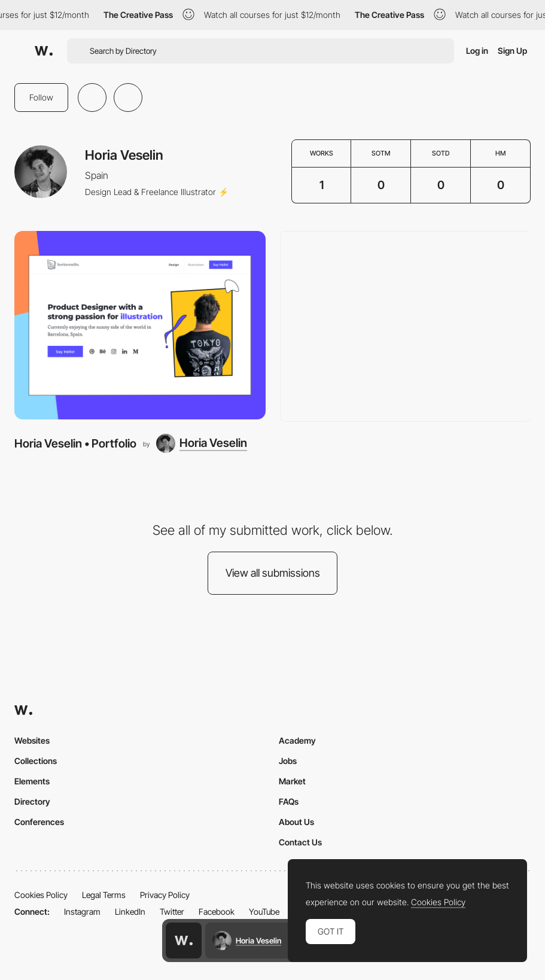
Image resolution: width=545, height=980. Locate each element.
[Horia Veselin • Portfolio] (140, 325)
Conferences (39, 822)
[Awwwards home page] (184, 941)
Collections (36, 761)
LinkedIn (130, 911)
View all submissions (273, 573)
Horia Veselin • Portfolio (75, 443)
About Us (296, 822)
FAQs (289, 801)
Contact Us (300, 842)
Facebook (217, 911)
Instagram (82, 911)
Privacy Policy (165, 895)
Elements (32, 781)
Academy (297, 740)
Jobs (288, 761)
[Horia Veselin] (202, 443)
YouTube (264, 911)
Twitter (172, 911)
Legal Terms (104, 895)
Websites (32, 740)
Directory (32, 801)
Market (292, 781)
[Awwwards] (44, 51)
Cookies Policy (41, 895)
